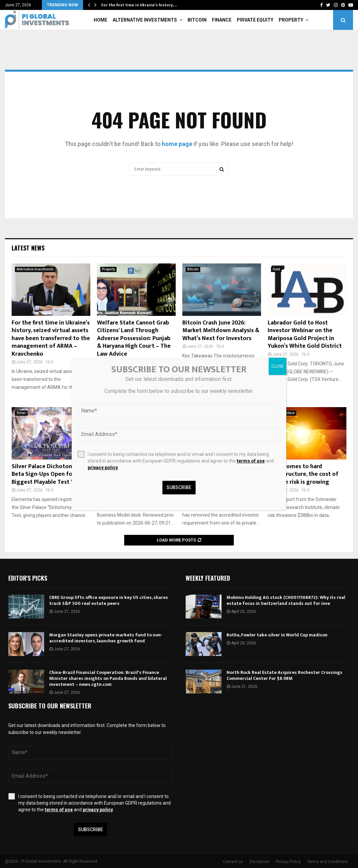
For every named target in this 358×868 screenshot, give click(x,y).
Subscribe (90, 830)
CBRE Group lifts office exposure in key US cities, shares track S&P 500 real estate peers (109, 600)
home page (177, 144)
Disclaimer (259, 862)
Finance (222, 20)
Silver (21, 413)
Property (291, 20)
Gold (276, 269)
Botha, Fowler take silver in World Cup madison (277, 635)
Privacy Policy (288, 862)
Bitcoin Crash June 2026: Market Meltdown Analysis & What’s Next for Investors (221, 331)
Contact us (233, 862)
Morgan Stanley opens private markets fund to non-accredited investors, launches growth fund (106, 638)
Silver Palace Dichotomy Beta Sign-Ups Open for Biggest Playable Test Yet (46, 474)
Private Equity (255, 20)
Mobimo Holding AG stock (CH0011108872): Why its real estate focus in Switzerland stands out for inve (286, 600)
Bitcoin (197, 20)
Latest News (28, 248)
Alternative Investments (145, 20)
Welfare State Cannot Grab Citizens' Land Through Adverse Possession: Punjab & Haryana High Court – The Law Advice (134, 338)
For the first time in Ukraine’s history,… (139, 5)
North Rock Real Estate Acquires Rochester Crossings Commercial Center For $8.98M (284, 675)
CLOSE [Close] (277, 366)
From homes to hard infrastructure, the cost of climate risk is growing (303, 474)
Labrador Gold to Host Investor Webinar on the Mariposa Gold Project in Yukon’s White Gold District (305, 334)
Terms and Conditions (327, 862)
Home (100, 20)
